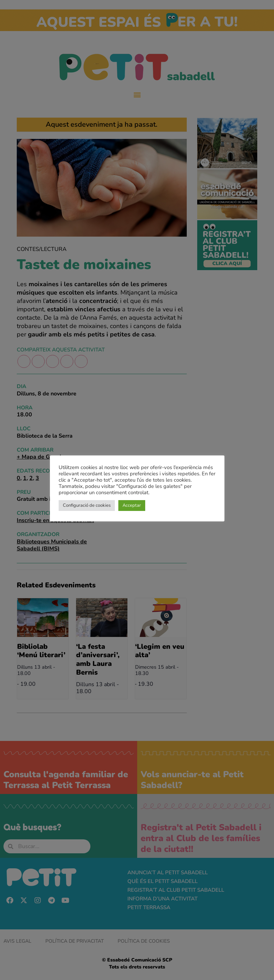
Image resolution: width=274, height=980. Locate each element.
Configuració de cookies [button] (87, 505)
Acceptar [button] (132, 505)
